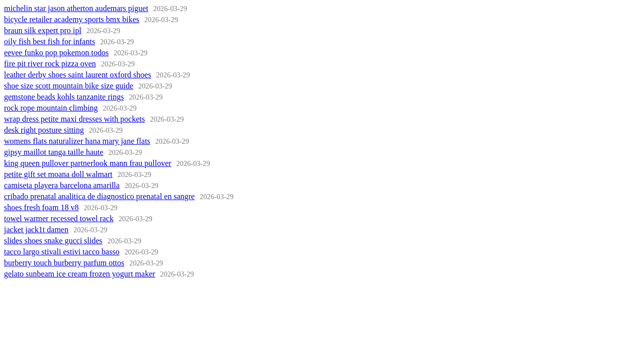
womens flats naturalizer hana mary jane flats (77, 141)
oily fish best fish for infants (50, 41)
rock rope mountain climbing (51, 108)
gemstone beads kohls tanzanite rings (64, 97)
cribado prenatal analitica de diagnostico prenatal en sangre (99, 196)
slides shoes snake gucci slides (53, 241)
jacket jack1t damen (36, 230)
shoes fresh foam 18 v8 (41, 207)
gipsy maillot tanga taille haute (54, 152)
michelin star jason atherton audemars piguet (76, 8)
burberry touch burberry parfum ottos (64, 263)
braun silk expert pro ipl (43, 30)
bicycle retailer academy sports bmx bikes (72, 19)
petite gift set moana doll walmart (58, 174)
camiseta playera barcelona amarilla (62, 185)
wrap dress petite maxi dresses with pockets (74, 119)
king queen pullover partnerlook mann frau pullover (88, 163)
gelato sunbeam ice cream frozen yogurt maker (79, 274)
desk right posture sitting (44, 130)
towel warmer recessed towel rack (59, 218)
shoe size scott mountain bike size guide (69, 86)
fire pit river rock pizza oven (50, 64)
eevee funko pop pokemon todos (56, 53)
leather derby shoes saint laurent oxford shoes (77, 75)
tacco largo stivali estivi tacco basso (62, 252)
